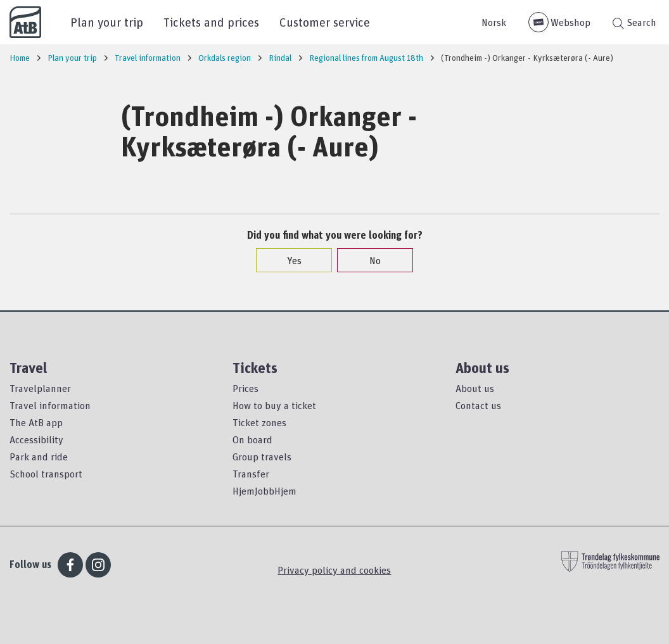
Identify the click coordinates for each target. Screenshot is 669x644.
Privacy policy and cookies (334, 570)
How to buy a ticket (274, 405)
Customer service (325, 22)
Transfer (251, 474)
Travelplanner (40, 388)
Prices (245, 388)
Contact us (478, 405)
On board (252, 439)
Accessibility (36, 439)
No (369, 260)
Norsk (494, 22)
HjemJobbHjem (264, 491)
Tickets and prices (211, 22)
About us (475, 388)
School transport (46, 474)
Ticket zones (259, 422)
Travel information (50, 405)
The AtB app (36, 422)
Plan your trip (107, 22)
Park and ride (39, 457)
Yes (288, 260)
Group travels (262, 457)
